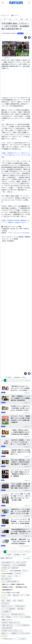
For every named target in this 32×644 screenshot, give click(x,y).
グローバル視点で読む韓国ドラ (10, 582)
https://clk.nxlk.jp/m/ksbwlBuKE (19, 233)
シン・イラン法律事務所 (8, 609)
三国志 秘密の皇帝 (7, 628)
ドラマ (16, 19)
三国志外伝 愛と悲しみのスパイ (11, 622)
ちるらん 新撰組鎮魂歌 (19, 565)
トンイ (3, 595)
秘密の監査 (21, 609)
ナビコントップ (5, 16)
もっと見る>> (21, 639)
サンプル (4, 636)
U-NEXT (3, 576)
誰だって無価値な (6, 617)
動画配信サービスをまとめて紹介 (21, 633)
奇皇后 (9, 601)
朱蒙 (14, 601)
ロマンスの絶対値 (25, 617)
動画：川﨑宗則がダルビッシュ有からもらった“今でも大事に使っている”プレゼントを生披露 (16, 155)
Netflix (4, 571)
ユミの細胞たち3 (6, 612)
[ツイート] (25, 37)
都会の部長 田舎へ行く (18, 614)
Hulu (17, 576)
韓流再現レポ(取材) (8, 587)
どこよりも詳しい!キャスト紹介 (11, 593)
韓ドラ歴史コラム (6, 579)
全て (5, 19)
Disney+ (25, 571)
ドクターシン (5, 614)
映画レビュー (5, 633)
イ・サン (4, 598)
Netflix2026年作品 (16, 571)
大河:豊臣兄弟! (6, 565)
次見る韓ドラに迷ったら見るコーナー (12, 631)
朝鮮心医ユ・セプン (19, 595)
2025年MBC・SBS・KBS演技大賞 (10, 568)
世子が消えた (5, 603)
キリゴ (16, 617)
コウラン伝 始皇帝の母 (23, 625)
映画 (22, 19)
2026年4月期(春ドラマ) (8, 562)
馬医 (28, 595)
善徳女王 (21, 601)
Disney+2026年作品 (7, 573)
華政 (9, 595)
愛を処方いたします (7, 606)
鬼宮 (3, 601)
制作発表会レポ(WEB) (22, 587)
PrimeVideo (18, 573)
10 (27, 380)
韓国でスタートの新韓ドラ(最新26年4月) (13, 584)
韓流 (10, 19)
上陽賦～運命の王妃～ (8, 625)
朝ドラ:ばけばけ (21, 562)
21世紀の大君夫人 (20, 606)
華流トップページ (7, 620)
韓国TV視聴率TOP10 (7, 590)
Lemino (10, 576)
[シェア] (29, 37)
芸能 (27, 19)
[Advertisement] (16, 10)
